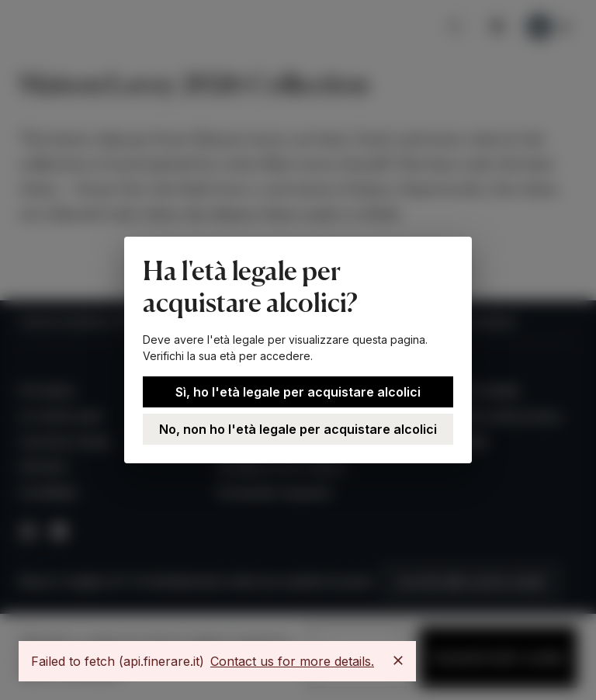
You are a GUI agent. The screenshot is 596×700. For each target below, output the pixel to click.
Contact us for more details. (292, 661)
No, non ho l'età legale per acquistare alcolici (298, 429)
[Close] (398, 660)
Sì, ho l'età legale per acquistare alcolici (298, 392)
